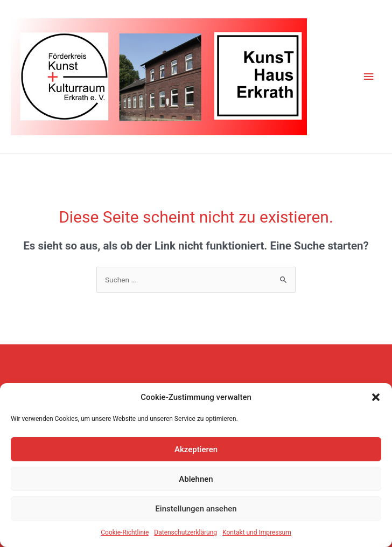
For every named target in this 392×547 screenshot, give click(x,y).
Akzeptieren (196, 449)
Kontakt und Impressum (257, 532)
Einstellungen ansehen (196, 509)
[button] (376, 397)
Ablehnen (196, 479)
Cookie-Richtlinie (125, 532)
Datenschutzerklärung (185, 532)
